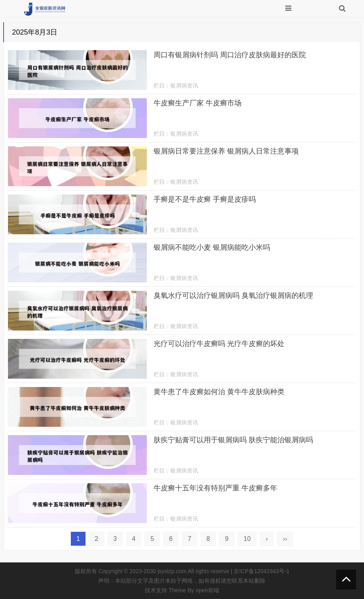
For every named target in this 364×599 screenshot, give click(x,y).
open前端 (207, 590)
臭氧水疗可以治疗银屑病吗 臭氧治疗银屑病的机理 (233, 296)
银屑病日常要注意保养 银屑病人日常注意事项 (226, 151)
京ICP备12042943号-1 (261, 571)
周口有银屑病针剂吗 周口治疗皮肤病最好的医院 (230, 55)
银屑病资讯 (184, 86)
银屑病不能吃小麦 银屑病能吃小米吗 (212, 247)
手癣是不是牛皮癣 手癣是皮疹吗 (205, 199)
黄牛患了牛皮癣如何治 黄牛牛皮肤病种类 (219, 392)
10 (247, 539)
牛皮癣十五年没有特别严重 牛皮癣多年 (215, 488)
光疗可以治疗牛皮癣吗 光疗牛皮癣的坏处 (219, 344)
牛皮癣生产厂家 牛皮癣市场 (198, 103)
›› (285, 539)
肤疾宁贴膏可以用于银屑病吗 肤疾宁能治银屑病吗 (233, 440)
